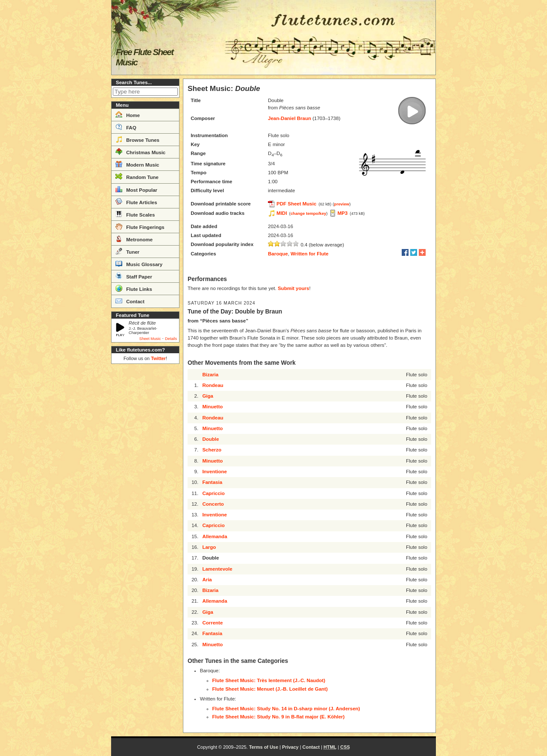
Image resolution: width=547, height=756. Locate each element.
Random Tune (137, 176)
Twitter (158, 358)
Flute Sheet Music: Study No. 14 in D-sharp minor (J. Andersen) (286, 709)
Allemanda (215, 536)
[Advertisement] (145, 495)
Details (171, 339)
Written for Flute (310, 254)
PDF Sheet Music (296, 204)
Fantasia (212, 482)
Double (210, 439)
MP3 (343, 213)
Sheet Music (150, 339)
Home (128, 114)
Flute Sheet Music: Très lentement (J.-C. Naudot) (269, 680)
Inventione (215, 472)
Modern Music (137, 164)
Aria (207, 580)
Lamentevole (217, 569)
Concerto (213, 504)
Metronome (134, 239)
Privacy (290, 747)
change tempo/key (309, 213)
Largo (209, 547)
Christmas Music (140, 152)
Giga (208, 396)
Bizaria (210, 375)
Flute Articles (136, 202)
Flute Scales (135, 214)
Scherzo (212, 450)
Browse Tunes (137, 139)
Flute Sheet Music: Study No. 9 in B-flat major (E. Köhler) (279, 717)
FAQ (126, 127)
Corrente (212, 623)
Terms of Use (264, 747)
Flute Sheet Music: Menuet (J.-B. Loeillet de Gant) (270, 689)
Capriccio (213, 493)
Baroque (278, 254)
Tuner (127, 251)
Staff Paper (134, 276)
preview (342, 204)
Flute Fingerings (140, 226)
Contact (130, 301)
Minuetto (212, 407)
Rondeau (213, 385)
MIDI (282, 213)
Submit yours (293, 288)
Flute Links (134, 288)
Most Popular (136, 189)
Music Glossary (139, 264)
